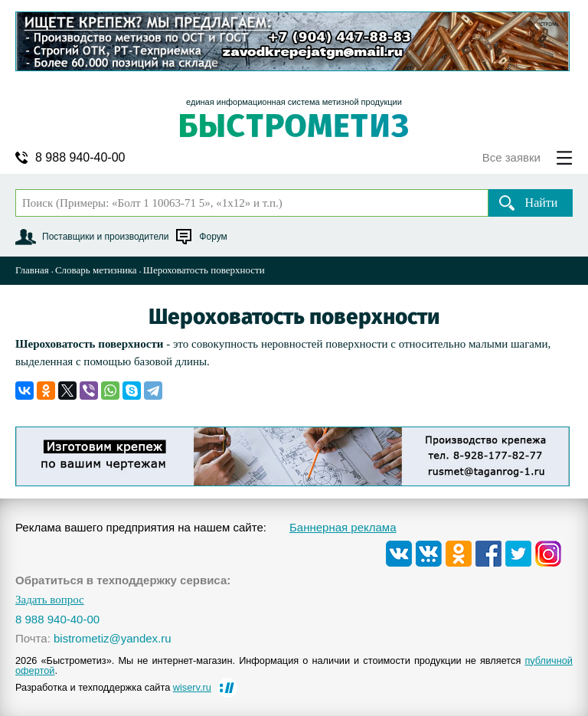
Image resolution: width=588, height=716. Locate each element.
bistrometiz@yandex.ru (113, 638)
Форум (213, 237)
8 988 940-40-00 (80, 158)
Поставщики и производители (105, 237)
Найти (542, 203)
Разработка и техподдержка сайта (113, 687)
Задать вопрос (50, 600)
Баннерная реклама (343, 527)
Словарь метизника (96, 270)
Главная (32, 270)
